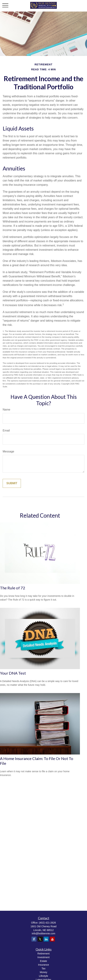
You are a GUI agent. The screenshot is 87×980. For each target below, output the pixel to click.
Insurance (43, 965)
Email (6, 431)
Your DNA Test (13, 673)
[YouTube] (52, 939)
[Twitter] (40, 939)
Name (6, 410)
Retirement (43, 954)
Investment (43, 957)
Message (8, 451)
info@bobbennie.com (43, 933)
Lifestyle (43, 976)
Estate (44, 961)
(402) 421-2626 (47, 923)
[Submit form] (12, 483)
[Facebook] (34, 939)
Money (43, 972)
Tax (44, 968)
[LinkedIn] (46, 939)
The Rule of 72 (13, 588)
